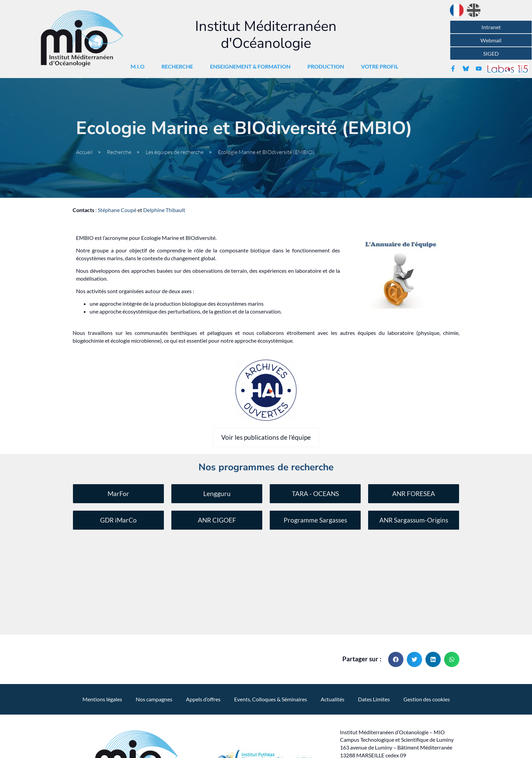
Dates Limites (374, 615)
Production (327, 67)
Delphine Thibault (164, 210)
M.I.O (139, 67)
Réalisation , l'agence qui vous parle (266, 726)
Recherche (179, 67)
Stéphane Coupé (117, 210)
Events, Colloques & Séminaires (271, 615)
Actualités (332, 615)
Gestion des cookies (427, 615)
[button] (396, 575)
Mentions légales (102, 615)
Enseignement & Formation (252, 67)
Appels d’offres (203, 615)
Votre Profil (381, 67)
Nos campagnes (154, 615)
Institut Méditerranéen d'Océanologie (266, 35)
